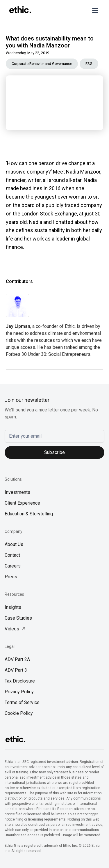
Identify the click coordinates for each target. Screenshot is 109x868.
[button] (94, 10)
